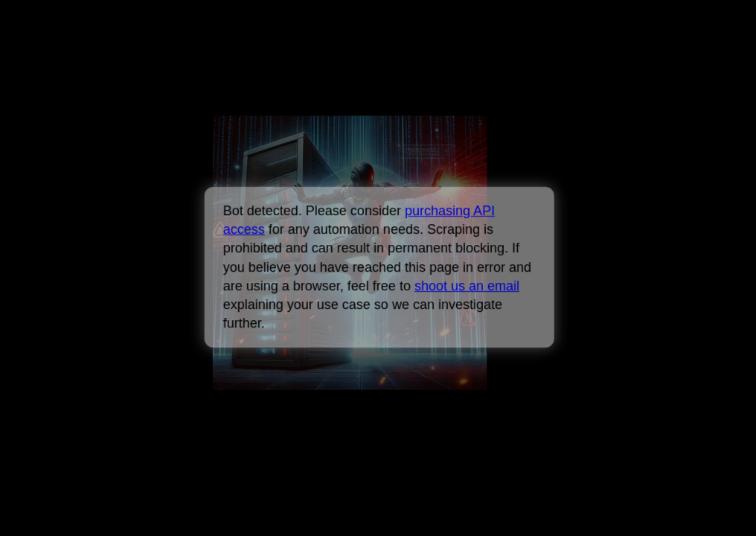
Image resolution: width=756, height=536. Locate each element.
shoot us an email (466, 286)
